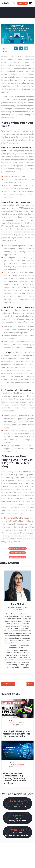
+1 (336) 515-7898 (17, 806)
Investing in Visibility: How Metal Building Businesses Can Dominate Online (17, 734)
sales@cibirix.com (17, 821)
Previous (9, 684)
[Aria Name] (31, 3)
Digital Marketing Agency (17, 548)
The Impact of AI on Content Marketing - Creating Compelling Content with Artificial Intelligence (14, 778)
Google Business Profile (17, 557)
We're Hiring (22, 3)
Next (30, 684)
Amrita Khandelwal (17, 723)
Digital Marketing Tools (18, 553)
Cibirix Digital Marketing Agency (17, 518)
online (12, 539)
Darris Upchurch (17, 765)
